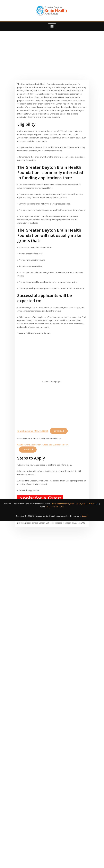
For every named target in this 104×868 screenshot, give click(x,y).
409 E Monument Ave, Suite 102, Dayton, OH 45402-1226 (75, 504)
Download (59, 489)
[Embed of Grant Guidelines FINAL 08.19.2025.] (52, 440)
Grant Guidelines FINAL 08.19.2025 (33, 489)
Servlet (85, 516)
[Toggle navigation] (52, 26)
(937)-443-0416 (52, 507)
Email (62, 507)
